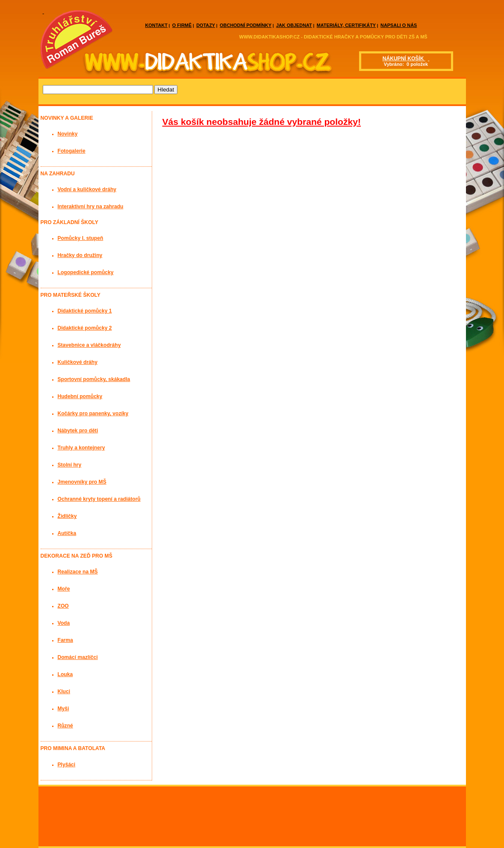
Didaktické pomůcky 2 (85, 328)
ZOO (63, 606)
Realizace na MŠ (78, 572)
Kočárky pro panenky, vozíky (93, 414)
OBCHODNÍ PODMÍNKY (246, 25)
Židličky (67, 516)
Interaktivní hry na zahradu (91, 207)
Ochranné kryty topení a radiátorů (99, 499)
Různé (65, 726)
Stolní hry (70, 465)
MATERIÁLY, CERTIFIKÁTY (346, 25)
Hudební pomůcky (80, 396)
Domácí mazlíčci (78, 657)
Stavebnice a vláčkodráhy (89, 345)
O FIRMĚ (182, 25)
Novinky (68, 134)
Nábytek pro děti (78, 431)
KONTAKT (156, 25)
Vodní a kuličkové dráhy (87, 189)
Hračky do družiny (80, 255)
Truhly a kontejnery (81, 448)
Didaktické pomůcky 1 (85, 311)
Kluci (64, 691)
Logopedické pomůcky (86, 272)
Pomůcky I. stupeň (81, 238)
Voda (64, 623)
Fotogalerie (72, 151)
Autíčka (67, 533)
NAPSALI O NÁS (399, 25)
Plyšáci (67, 765)
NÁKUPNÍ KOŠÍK (404, 59)
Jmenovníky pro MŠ (82, 482)
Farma (65, 640)
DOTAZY (206, 25)
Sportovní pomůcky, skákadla (94, 379)
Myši (63, 709)
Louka (65, 674)
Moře (64, 589)
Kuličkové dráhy (78, 362)
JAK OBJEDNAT (294, 25)
